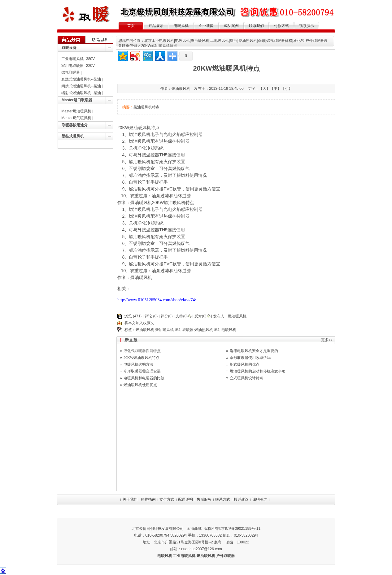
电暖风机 (181, 26)
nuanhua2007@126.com (202, 549)
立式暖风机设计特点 (246, 378)
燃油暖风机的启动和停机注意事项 (258, 371)
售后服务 (204, 499)
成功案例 (231, 26)
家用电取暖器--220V (78, 66)
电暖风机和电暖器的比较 (144, 378)
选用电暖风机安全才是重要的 (254, 351)
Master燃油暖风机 (76, 111)
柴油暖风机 (164, 330)
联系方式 (223, 499)
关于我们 (130, 499)
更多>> (327, 340)
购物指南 (148, 499)
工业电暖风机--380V (78, 59)
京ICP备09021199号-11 (241, 529)
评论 (148, 316)
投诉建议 (241, 499)
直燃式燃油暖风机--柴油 (81, 79)
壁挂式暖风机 (73, 136)
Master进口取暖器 (77, 100)
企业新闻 (206, 26)
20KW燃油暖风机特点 (142, 358)
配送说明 (185, 499)
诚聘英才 (260, 499)
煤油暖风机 (141, 277)
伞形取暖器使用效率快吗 (250, 358)
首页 (131, 26)
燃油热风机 (204, 330)
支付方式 (167, 499)
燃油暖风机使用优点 (140, 385)
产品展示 (156, 26)
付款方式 (281, 26)
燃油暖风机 (140, 134)
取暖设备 (69, 48)
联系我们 (256, 26)
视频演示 (307, 26)
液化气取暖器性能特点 (142, 351)
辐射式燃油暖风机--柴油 (81, 93)
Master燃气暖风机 (76, 118)
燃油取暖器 (184, 330)
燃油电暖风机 (225, 330)
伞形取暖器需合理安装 (142, 371)
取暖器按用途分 (75, 125)
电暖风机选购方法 (138, 364)
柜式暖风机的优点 (245, 364)
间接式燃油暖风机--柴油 (81, 86)
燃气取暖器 (71, 72)
